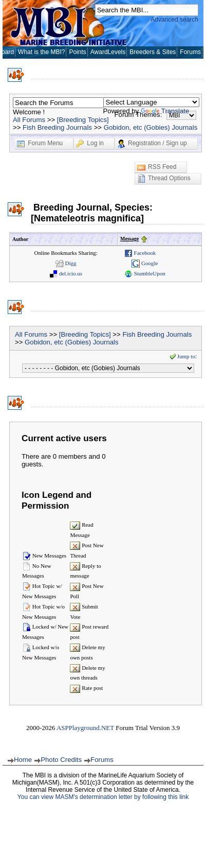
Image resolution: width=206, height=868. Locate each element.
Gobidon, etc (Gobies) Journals (151, 127)
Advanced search (174, 20)
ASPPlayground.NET (85, 728)
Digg (66, 263)
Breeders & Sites (153, 52)
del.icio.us (66, 273)
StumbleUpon (145, 273)
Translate (165, 111)
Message (129, 239)
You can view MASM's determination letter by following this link (103, 797)
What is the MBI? (41, 52)
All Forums (29, 120)
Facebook (140, 253)
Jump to (182, 356)
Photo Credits (61, 760)
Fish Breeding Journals (57, 127)
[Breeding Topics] (83, 120)
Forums (190, 52)
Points (77, 52)
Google (145, 263)
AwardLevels (108, 52)
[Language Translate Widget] (151, 102)
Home (23, 760)
